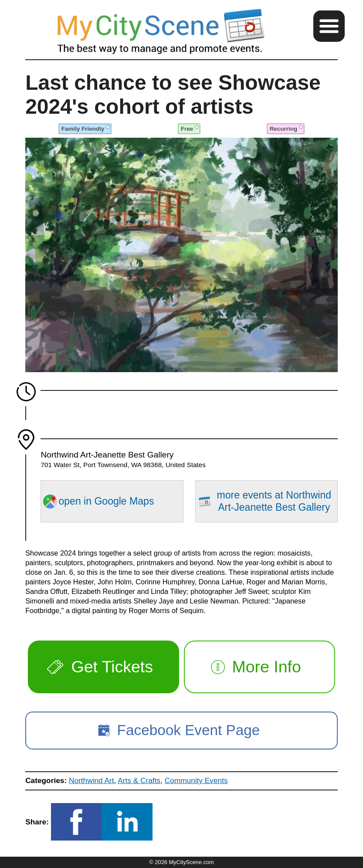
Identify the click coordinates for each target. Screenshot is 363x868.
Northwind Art (92, 780)
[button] (329, 26)
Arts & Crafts (139, 780)
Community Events (196, 780)
